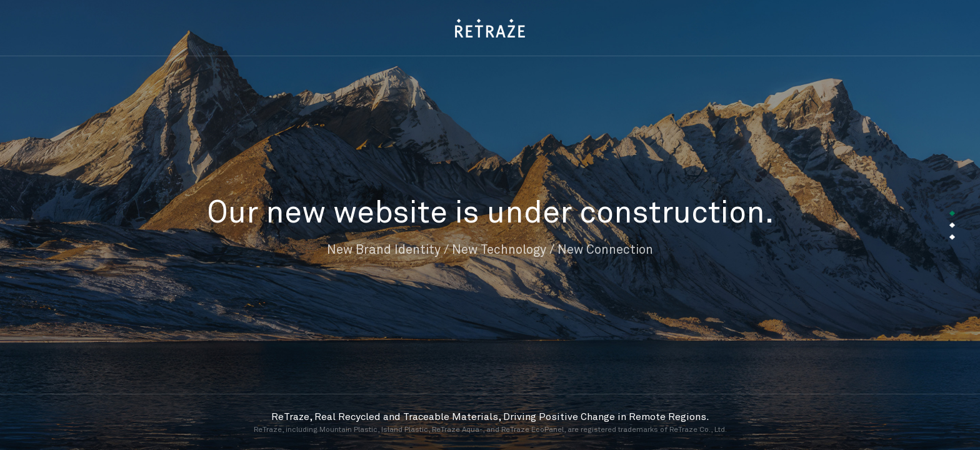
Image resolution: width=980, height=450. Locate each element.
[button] (952, 213)
